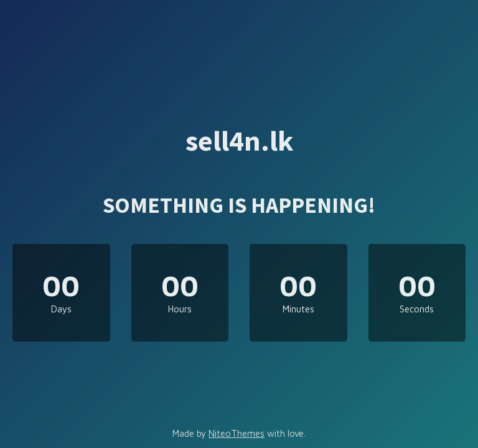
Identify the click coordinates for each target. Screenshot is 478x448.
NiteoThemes (237, 433)
